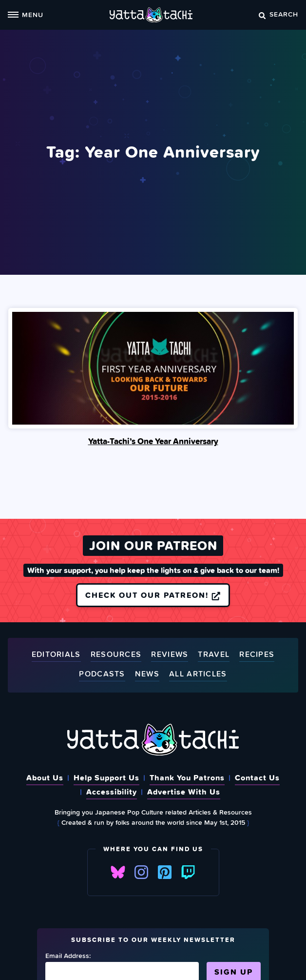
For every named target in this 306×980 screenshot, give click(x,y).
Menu (26, 14)
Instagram (141, 872)
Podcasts (102, 674)
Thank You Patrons (187, 777)
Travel (214, 655)
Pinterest (165, 872)
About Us (45, 777)
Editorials (56, 655)
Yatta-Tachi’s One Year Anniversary (153, 441)
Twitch (188, 872)
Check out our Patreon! (153, 595)
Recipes (257, 655)
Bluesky (118, 872)
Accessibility (112, 792)
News (147, 674)
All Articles (198, 674)
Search (278, 14)
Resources (116, 655)
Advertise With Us (184, 792)
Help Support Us (106, 777)
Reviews (170, 655)
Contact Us (257, 777)
